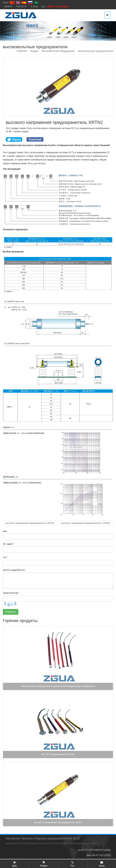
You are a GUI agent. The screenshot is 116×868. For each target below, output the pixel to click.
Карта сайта (92, 843)
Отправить (11, 612)
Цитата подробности (14, 570)
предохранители (14, 843)
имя (5, 531)
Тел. (73, 866)
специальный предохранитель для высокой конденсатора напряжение (58, 686)
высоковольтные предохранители (96, 51)
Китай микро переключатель (70, 843)
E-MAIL (35, 7)
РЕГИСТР (22, 7)
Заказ (102, 866)
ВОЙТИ (8, 7)
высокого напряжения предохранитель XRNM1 (86, 523)
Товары (44, 866)
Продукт (34, 51)
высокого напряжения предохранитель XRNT (58, 822)
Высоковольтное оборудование (58, 51)
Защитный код (11, 593)
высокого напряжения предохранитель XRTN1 (30, 523)
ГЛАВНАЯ (22, 51)
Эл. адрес (9, 544)
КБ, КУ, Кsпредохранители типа (58, 754)
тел (5, 557)
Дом (14, 866)
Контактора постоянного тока (39, 843)
